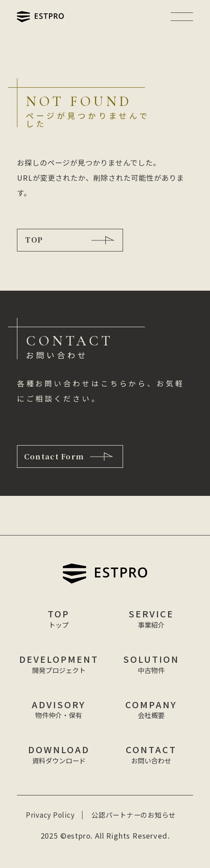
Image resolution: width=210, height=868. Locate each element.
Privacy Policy (50, 815)
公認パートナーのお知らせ (134, 815)
